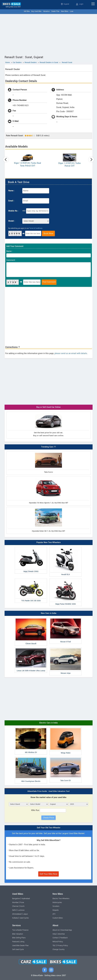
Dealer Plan (55, 11)
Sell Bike (27, 11)
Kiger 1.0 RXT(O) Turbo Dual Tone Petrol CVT (28, 164)
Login (80, 4)
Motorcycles (57, 902)
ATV (54, 914)
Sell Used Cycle (18, 949)
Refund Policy (58, 942)
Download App (66, 930)
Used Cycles (24, 918)
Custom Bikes (58, 918)
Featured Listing (18, 942)
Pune (22, 902)
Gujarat (65, 4)
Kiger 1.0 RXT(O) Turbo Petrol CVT (70, 165)
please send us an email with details (71, 353)
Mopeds (56, 910)
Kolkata (15, 918)
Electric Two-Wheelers (61, 899)
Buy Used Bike (36, 11)
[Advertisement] (48, 34)
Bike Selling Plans (19, 938)
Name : (11, 191)
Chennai (15, 906)
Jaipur (25, 914)
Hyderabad (26, 899)
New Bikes (65, 11)
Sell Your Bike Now (48, 874)
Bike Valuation (18, 934)
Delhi (14, 910)
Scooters (56, 906)
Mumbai (15, 902)
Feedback (64, 938)
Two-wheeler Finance (20, 930)
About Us (56, 930)
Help (54, 934)
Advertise (61, 934)
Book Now (48, 233)
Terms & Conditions (36, 228)
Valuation (46, 11)
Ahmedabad (17, 914)
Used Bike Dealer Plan (20, 946)
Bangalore (16, 899)
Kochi (22, 906)
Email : (11, 201)
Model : (12, 221)
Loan (72, 11)
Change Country (59, 949)
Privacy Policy (63, 946)
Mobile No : (13, 211)
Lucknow (21, 910)
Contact (55, 938)
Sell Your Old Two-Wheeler (49, 828)
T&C (54, 946)
